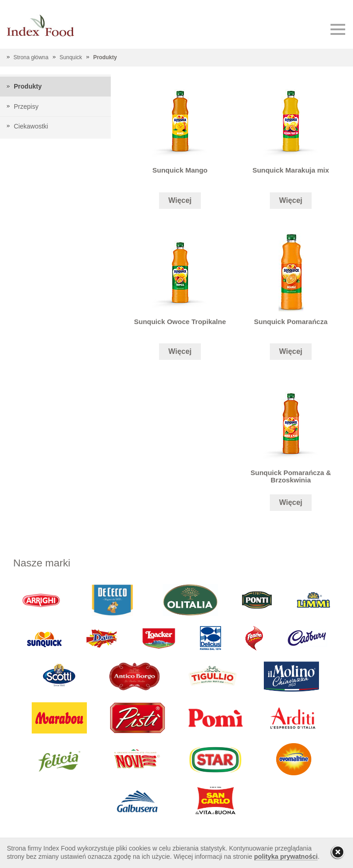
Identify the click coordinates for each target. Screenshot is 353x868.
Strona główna (31, 57)
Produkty (105, 57)
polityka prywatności (286, 857)
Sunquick (71, 57)
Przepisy (26, 106)
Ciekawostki (31, 126)
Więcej (180, 200)
